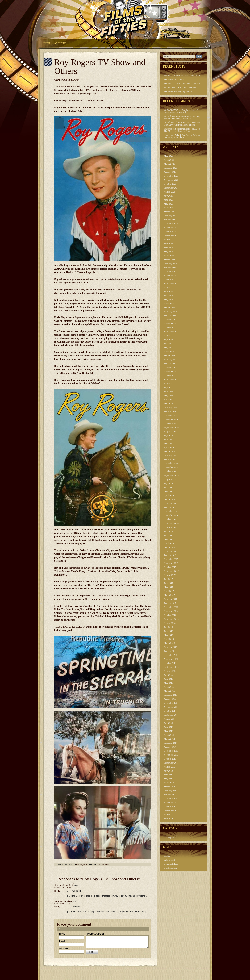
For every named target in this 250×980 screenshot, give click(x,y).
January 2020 (170, 459)
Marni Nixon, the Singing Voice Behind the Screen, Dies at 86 (187, 117)
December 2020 (171, 415)
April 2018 (169, 543)
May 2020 (168, 443)
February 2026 (170, 168)
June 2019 (168, 487)
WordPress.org (170, 868)
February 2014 (170, 743)
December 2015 (171, 655)
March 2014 (169, 739)
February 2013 (170, 791)
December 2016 (171, 607)
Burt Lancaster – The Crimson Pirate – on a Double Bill (186, 111)
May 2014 (168, 731)
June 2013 (168, 775)
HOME (47, 43)
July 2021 (168, 387)
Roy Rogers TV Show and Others (100, 66)
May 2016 (168, 635)
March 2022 (169, 355)
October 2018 (170, 519)
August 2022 (170, 335)
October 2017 (170, 567)
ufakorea (168, 129)
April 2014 (169, 735)
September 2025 (171, 188)
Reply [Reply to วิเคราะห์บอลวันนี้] (57, 891)
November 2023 (171, 276)
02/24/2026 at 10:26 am (62, 888)
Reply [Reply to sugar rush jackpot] (57, 907)
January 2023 (170, 316)
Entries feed (169, 860)
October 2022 (170, 328)
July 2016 (168, 627)
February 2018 (170, 551)
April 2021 (169, 399)
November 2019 (171, 467)
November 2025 (171, 180)
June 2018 (168, 535)
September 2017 (171, 571)
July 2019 (168, 483)
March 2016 (169, 643)
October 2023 (170, 280)
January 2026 (170, 172)
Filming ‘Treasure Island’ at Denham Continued (186, 75)
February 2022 (170, 359)
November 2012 (171, 803)
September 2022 (171, 331)
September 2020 (171, 427)
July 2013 (168, 771)
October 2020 (170, 423)
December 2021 (171, 367)
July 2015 (168, 675)
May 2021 (168, 395)
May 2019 (168, 491)
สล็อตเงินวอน (170, 116)
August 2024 (170, 240)
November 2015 (171, 659)
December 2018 (171, 511)
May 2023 (168, 300)
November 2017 (171, 563)
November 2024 (171, 228)
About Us (60, 43)
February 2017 (170, 599)
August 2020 (170, 431)
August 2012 (170, 815)
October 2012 (170, 807)
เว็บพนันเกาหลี (171, 110)
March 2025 (169, 212)
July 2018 (168, 531)
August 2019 (170, 479)
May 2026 (168, 156)
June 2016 (168, 631)
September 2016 (171, 619)
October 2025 (170, 184)
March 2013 (169, 787)
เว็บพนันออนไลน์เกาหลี (175, 122)
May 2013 (168, 779)
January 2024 (170, 268)
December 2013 (171, 751)
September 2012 (171, 811)
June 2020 (168, 439)
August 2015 (170, 671)
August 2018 (170, 527)
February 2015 (170, 695)
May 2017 (168, 587)
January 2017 (170, 603)
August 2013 (170, 767)
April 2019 (169, 495)
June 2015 (168, 679)
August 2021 (170, 383)
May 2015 (168, 683)
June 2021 (168, 391)
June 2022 (168, 343)
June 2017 (168, 583)
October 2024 (170, 232)
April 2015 (169, 687)
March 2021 (169, 403)
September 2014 (171, 715)
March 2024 (169, 260)
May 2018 (168, 539)
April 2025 (169, 208)
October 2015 (170, 663)
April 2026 (169, 160)
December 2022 (171, 320)
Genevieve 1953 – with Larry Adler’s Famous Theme (185, 124)
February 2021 (170, 407)
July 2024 (168, 244)
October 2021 (170, 375)
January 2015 (170, 699)
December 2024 (171, 224)
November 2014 (171, 707)
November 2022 (171, 324)
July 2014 (168, 723)
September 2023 (171, 284)
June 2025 (168, 200)
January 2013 (170, 795)
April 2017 (169, 591)
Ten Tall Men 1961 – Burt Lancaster (180, 87)
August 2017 (170, 575)
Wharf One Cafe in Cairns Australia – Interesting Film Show (187, 136)
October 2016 (170, 615)
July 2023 (168, 292)
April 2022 (169, 351)
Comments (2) (103, 864)
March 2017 (169, 595)
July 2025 (168, 196)
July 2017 (168, 579)
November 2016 (171, 611)
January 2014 (170, 747)
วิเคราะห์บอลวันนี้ (64, 885)
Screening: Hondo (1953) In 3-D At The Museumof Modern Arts (186, 130)
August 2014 (170, 719)
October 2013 (170, 759)
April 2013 (169, 783)
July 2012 (168, 819)
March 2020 (169, 451)
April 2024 (169, 256)
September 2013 (171, 763)
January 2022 (170, 363)
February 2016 (170, 647)
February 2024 (170, 264)
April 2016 (169, 639)
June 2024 (168, 248)
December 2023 (171, 272)
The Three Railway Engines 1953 (179, 91)
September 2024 (171, 236)
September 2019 (171, 475)
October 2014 (170, 711)
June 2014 (168, 727)
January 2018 (170, 555)
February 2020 (170, 455)
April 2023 (169, 304)
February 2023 (170, 312)
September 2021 (171, 379)
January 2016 (170, 651)
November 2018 (171, 515)
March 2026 (169, 164)
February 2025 (170, 216)
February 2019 (170, 503)
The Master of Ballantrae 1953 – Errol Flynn (184, 83)
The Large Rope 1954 (174, 79)
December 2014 (171, 703)
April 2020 (169, 447)
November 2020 (171, 419)
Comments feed (171, 864)
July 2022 (168, 339)
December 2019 (171, 463)
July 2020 (168, 435)
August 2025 (170, 192)
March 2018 (169, 547)
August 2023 (170, 288)
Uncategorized (82, 864)
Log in (167, 856)
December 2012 (171, 799)
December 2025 (171, 176)
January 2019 (170, 507)
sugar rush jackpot (63, 901)
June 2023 (168, 296)
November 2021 (171, 371)
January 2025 (170, 220)
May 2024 (168, 252)
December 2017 (171, 559)
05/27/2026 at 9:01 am (62, 903)
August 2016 (170, 623)
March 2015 (169, 691)
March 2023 (169, 308)
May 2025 (168, 204)
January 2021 (170, 411)
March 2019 (169, 499)
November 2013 (171, 755)
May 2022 (168, 347)
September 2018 (171, 523)
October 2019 (170, 471)
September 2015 (171, 667)
